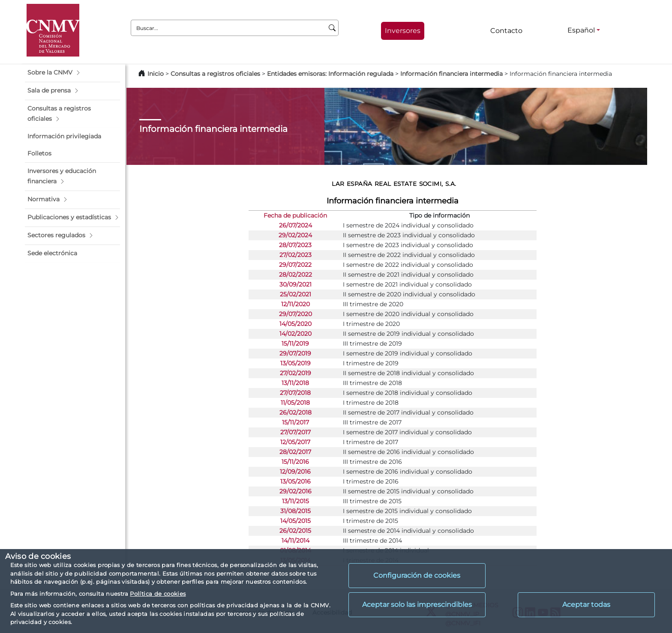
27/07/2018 (295, 393)
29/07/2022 (295, 265)
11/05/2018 (295, 403)
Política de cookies (158, 594)
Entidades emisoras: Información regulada (330, 74)
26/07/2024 (295, 225)
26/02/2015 (295, 531)
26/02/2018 (295, 412)
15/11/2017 (295, 422)
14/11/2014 (295, 540)
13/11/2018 (295, 383)
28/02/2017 (295, 452)
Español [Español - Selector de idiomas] (581, 30)
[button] (72, 73)
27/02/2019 (295, 373)
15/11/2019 (295, 343)
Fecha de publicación (295, 215)
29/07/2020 (295, 314)
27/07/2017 (295, 432)
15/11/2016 (295, 462)
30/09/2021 (295, 284)
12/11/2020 (295, 304)
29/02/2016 (295, 491)
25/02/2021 (295, 294)
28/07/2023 (295, 245)
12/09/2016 (295, 472)
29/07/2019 (295, 353)
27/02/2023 (295, 255)
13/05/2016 (295, 481)
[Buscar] (332, 28)
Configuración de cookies (417, 575)
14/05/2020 (295, 324)
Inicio (156, 74)
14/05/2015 (295, 521)
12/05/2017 (295, 442)
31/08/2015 (295, 511)
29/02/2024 (295, 235)
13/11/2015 (295, 501)
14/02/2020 (295, 334)
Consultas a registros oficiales (215, 74)
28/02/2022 (295, 275)
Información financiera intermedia (451, 74)
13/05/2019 (295, 363)
